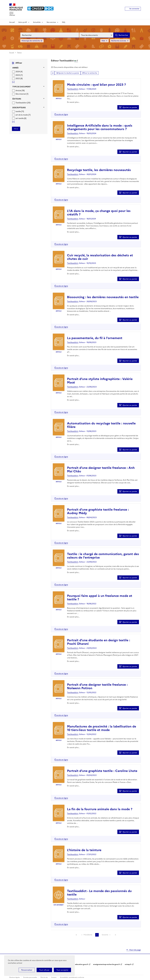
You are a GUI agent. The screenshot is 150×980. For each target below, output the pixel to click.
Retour (20, 53)
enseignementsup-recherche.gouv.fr (107, 964)
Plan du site (44, 977)
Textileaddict (21, 103)
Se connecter (134, 9)
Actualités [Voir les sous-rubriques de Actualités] (37, 22)
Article (19, 90)
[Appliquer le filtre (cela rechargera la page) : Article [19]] (20, 90)
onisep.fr (128, 964)
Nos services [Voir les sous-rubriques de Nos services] (51, 22)
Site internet (21, 94)
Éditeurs (17, 99)
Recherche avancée (119, 41)
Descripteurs (19, 108)
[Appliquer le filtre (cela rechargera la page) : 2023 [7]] (19, 75)
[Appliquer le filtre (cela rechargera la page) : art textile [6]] (21, 118)
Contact (54, 977)
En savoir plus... (73, 102)
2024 (18, 72)
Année (15, 68)
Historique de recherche (31, 41)
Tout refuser (44, 970)
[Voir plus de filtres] (13, 82)
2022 (18, 78)
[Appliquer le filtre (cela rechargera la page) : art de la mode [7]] (23, 115)
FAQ (64, 22)
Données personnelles (30, 977)
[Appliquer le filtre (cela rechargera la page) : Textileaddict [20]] (23, 103)
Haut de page (135, 950)
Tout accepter (62, 970)
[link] (76, 935)
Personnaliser (27, 970)
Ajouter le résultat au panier (69, 73)
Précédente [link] (88, 935)
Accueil (12, 22)
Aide (103, 41)
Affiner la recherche (90, 73)
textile (18, 111)
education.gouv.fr (82, 964)
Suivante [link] (105, 935)
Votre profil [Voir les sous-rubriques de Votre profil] (23, 22)
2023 (18, 75)
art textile (20, 118)
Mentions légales (15, 977)
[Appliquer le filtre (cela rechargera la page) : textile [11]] (20, 111)
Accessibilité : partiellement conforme (72, 977)
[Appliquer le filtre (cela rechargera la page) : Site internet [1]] (22, 94)
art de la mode (22, 115)
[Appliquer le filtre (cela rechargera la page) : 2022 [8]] (19, 78)
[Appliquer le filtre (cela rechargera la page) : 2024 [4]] (19, 72)
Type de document (21, 87)
